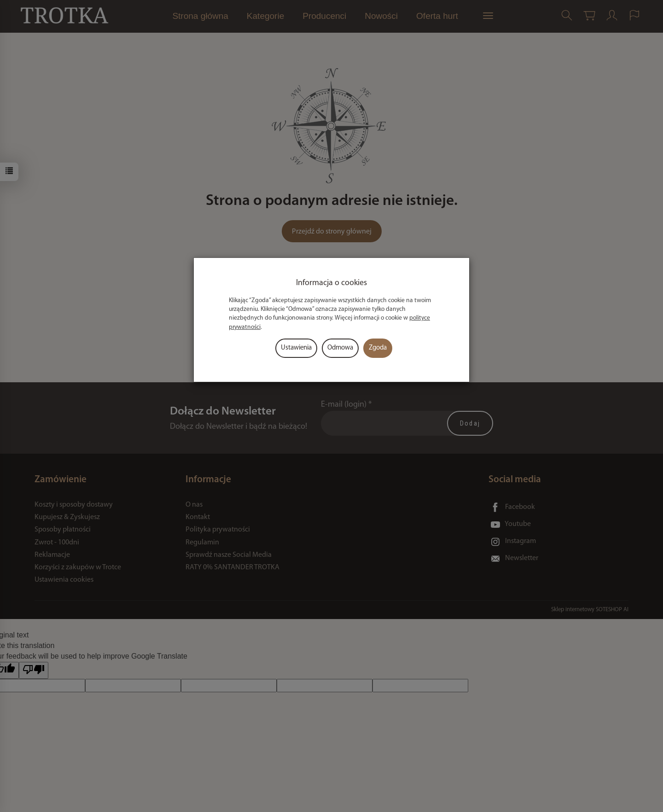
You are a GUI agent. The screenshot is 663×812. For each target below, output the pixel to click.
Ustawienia (296, 348)
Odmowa (340, 348)
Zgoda (378, 348)
